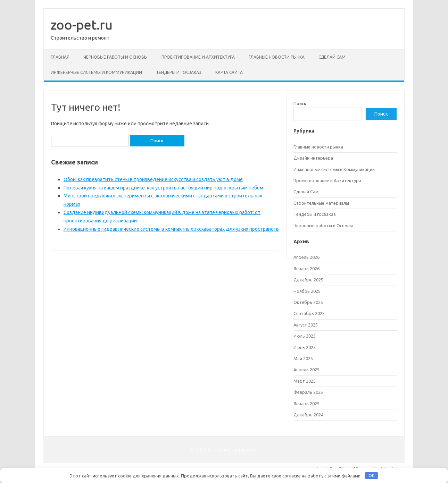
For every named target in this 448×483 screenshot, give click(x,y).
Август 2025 (306, 325)
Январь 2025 (306, 404)
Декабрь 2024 (308, 415)
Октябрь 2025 (308, 302)
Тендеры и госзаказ (179, 72)
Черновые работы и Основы (115, 57)
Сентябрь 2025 (309, 313)
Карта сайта (229, 72)
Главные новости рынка (277, 57)
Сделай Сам (332, 57)
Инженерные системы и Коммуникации (96, 72)
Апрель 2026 (306, 257)
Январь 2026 (306, 269)
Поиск (300, 103)
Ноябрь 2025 (307, 291)
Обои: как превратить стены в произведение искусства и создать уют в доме (153, 179)
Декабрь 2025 (308, 280)
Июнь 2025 (305, 347)
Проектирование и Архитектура (198, 57)
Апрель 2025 (306, 370)
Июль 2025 (305, 336)
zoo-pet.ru (82, 25)
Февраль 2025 (308, 392)
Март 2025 (305, 381)
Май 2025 (303, 358)
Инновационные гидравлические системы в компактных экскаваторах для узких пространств (171, 229)
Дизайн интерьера (313, 158)
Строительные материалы (321, 203)
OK (372, 475)
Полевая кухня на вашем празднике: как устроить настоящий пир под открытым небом (163, 188)
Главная (60, 57)
